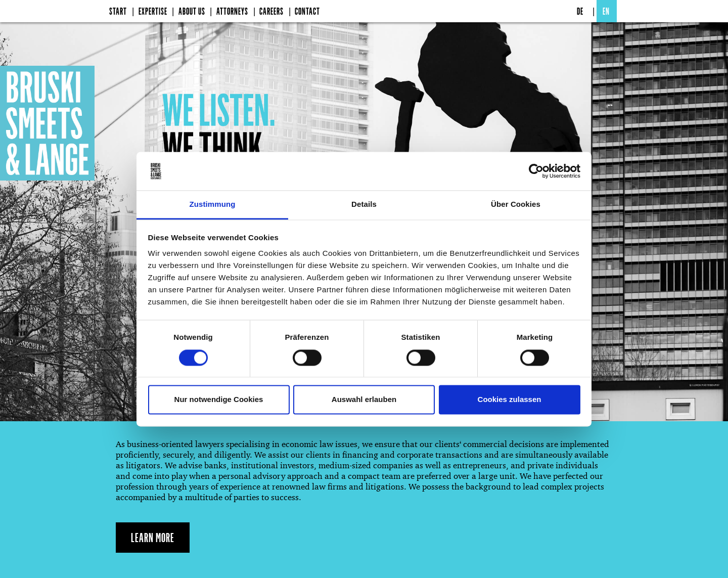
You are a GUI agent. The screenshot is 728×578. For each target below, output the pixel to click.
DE (580, 11)
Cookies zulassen (510, 400)
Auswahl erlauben (364, 400)
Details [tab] (364, 205)
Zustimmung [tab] (213, 205)
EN (606, 11)
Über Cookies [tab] (516, 205)
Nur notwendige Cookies (219, 400)
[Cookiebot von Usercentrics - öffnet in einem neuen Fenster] (536, 171)
